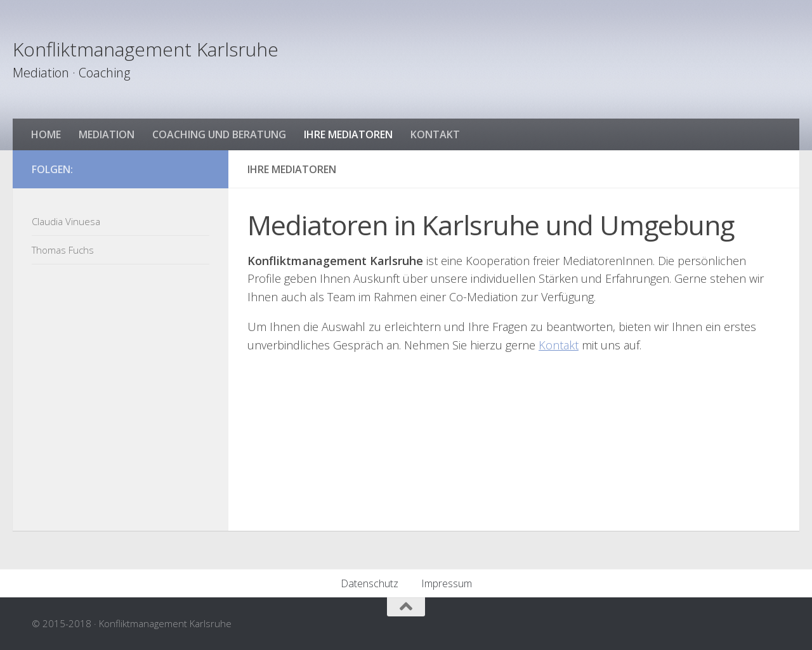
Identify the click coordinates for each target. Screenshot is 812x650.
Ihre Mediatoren (348, 134)
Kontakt (435, 134)
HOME (46, 134)
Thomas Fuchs (63, 250)
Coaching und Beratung (219, 134)
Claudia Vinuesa (66, 221)
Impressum (447, 583)
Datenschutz (370, 583)
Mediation (107, 134)
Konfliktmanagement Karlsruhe (146, 49)
